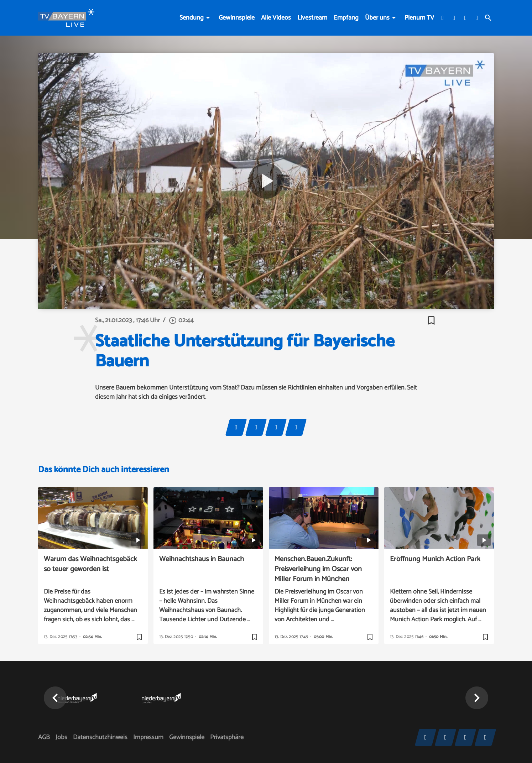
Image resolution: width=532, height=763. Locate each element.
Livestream (312, 18)
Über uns (377, 18)
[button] (55, 698)
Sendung (192, 18)
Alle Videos (276, 18)
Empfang (346, 18)
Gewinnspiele (237, 18)
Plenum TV (419, 18)
